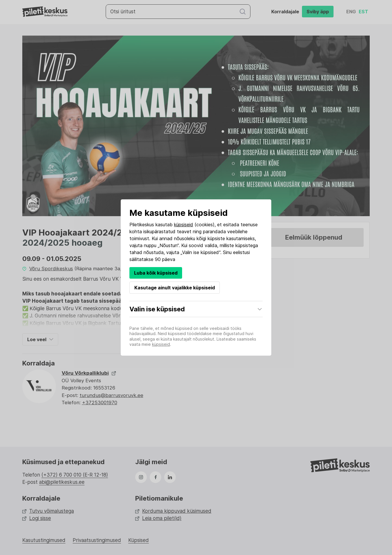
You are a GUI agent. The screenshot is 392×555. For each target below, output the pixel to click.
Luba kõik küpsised (156, 273)
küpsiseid (184, 225)
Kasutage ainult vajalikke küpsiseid (175, 288)
